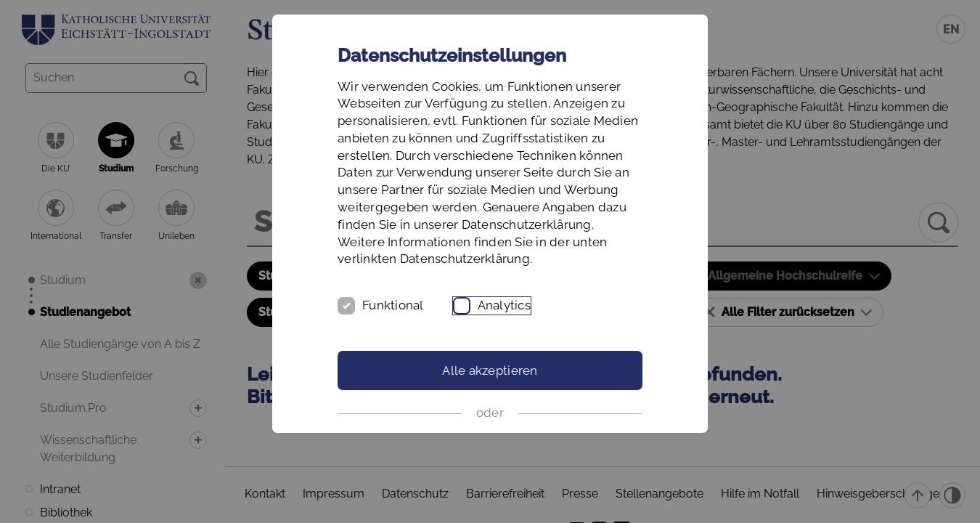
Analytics (504, 305)
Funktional (393, 305)
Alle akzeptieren (490, 370)
